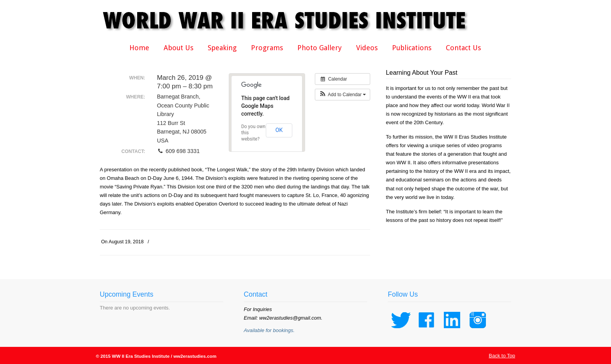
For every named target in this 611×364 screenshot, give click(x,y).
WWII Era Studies (291, 20)
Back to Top (502, 356)
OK (279, 130)
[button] (343, 95)
